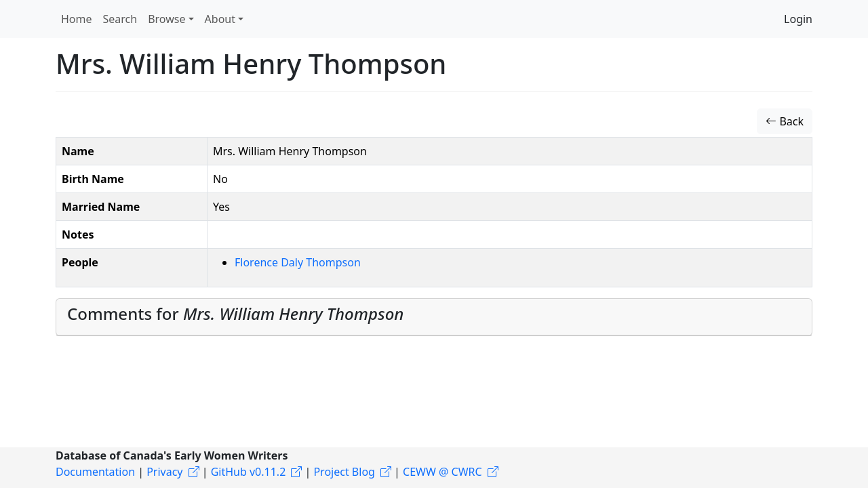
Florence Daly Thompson (298, 262)
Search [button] (120, 19)
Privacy (164, 472)
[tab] (434, 317)
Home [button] (77, 19)
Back (785, 121)
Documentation (95, 472)
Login (798, 19)
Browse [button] (166, 19)
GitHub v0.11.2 (249, 472)
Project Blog (344, 472)
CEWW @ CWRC (442, 472)
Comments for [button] (235, 313)
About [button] (220, 19)
